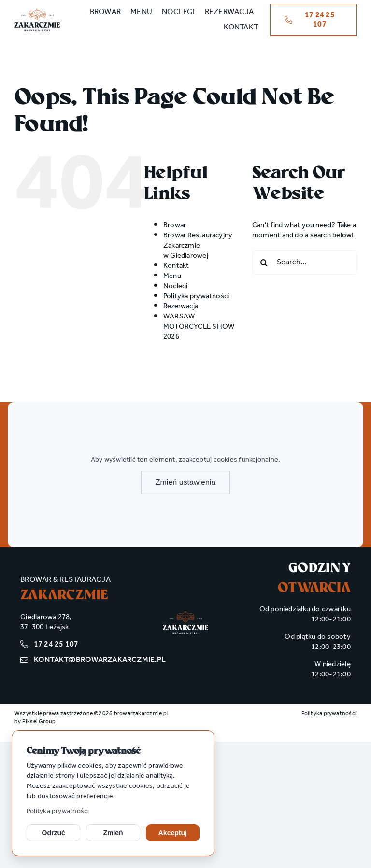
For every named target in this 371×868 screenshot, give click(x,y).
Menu (172, 276)
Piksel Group (39, 722)
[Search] (264, 262)
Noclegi (176, 286)
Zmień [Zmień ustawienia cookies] (113, 833)
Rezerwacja (181, 306)
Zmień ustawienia (186, 482)
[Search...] (304, 262)
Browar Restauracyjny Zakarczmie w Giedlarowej (198, 246)
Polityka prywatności (58, 811)
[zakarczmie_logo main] (37, 12)
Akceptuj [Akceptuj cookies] (173, 833)
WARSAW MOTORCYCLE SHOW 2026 (199, 327)
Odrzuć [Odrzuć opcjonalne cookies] (54, 833)
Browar (175, 225)
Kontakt (176, 266)
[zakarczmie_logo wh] (185, 615)
